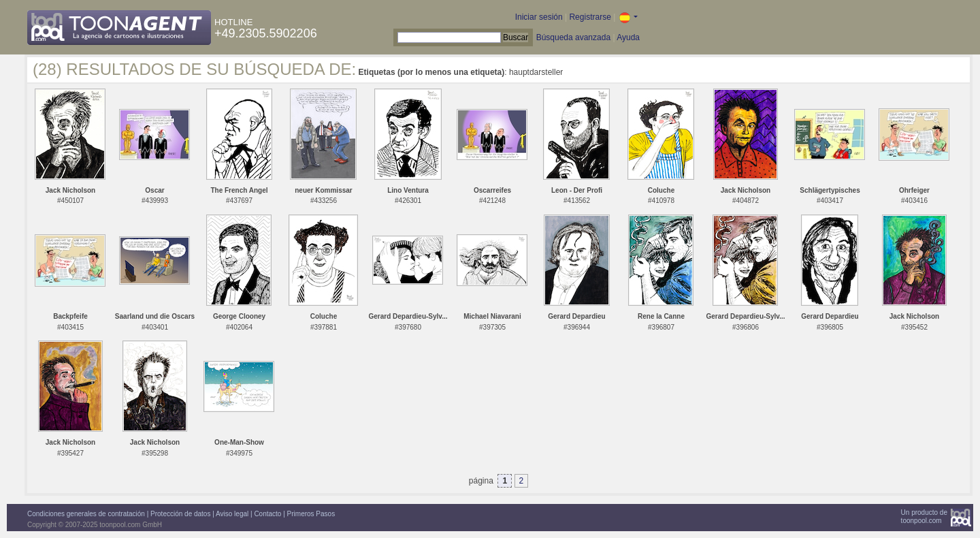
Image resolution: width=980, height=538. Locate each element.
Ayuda (628, 37)
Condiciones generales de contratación (86, 514)
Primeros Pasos (311, 514)
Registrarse (590, 17)
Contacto (267, 514)
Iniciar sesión (539, 17)
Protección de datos (180, 514)
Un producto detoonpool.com (924, 517)
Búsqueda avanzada (573, 37)
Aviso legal (232, 514)
